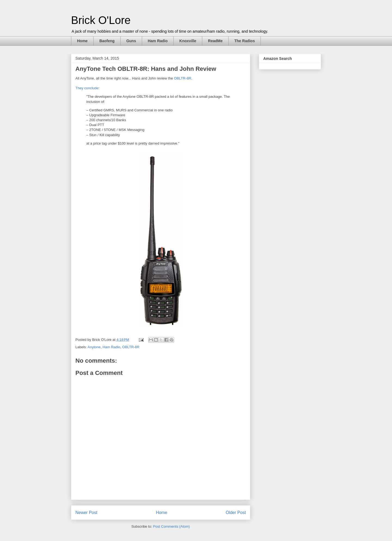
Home (82, 41)
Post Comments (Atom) (171, 526)
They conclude (87, 88)
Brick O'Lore (101, 20)
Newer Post (86, 513)
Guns (131, 41)
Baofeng (107, 41)
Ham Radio (158, 41)
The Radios (245, 41)
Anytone (94, 347)
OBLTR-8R (183, 78)
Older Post (236, 513)
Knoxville (188, 41)
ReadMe (215, 41)
